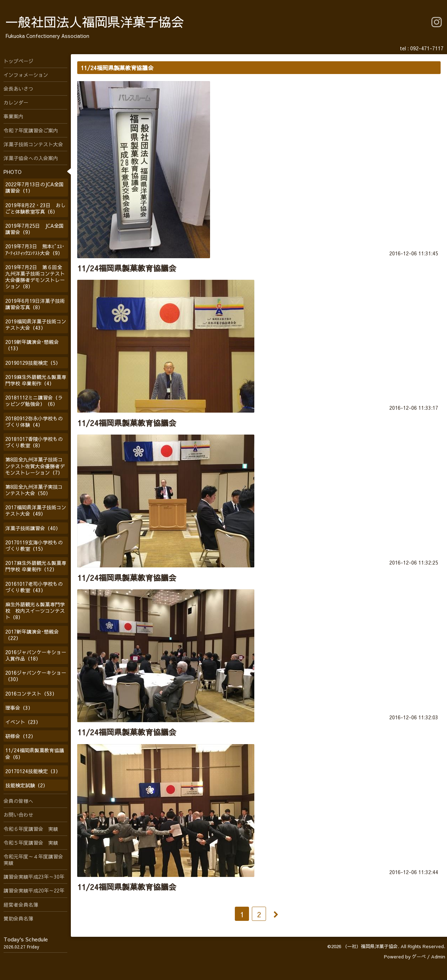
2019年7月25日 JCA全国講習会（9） (35, 229)
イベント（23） (23, 722)
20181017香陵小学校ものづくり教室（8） (34, 442)
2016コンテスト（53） (31, 693)
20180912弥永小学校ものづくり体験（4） (34, 421)
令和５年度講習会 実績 (31, 843)
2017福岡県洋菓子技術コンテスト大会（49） (36, 510)
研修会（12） (21, 736)
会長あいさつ (18, 89)
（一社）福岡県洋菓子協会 (370, 946)
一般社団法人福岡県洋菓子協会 (95, 22)
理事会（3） (19, 708)
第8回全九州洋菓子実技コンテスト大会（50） (34, 490)
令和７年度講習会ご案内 (31, 130)
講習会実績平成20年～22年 (34, 890)
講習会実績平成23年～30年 (34, 877)
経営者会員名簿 (21, 905)
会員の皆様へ (18, 801)
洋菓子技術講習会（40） (33, 528)
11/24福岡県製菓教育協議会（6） (35, 753)
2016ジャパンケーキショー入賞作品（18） (36, 655)
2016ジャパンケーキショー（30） (36, 676)
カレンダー (16, 102)
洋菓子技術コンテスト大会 (33, 144)
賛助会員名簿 (18, 918)
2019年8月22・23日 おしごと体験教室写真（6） (35, 208)
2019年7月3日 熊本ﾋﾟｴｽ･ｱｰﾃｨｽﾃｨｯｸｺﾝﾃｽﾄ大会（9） (35, 249)
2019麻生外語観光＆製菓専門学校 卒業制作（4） (36, 380)
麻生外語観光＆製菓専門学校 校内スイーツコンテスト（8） (35, 611)
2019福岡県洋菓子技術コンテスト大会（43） (36, 324)
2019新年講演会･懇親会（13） (32, 345)
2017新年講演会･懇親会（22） (32, 635)
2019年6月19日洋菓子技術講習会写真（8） (35, 304)
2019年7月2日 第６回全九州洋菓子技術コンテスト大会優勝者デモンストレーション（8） (35, 277)
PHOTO (13, 172)
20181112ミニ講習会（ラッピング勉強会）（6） (34, 401)
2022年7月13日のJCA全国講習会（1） (35, 187)
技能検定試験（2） (27, 785)
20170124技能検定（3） (33, 771)
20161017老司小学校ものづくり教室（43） (34, 587)
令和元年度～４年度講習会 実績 (35, 860)
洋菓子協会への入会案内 (31, 158)
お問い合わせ (18, 815)
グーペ (419, 957)
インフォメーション (26, 75)
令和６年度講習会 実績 (31, 829)
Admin (438, 957)
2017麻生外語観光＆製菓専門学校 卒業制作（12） (36, 566)
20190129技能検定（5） (33, 363)
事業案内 (13, 116)
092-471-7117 (427, 48)
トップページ (18, 61)
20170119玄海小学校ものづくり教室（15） (34, 545)
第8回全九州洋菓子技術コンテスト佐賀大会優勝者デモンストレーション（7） (35, 466)
